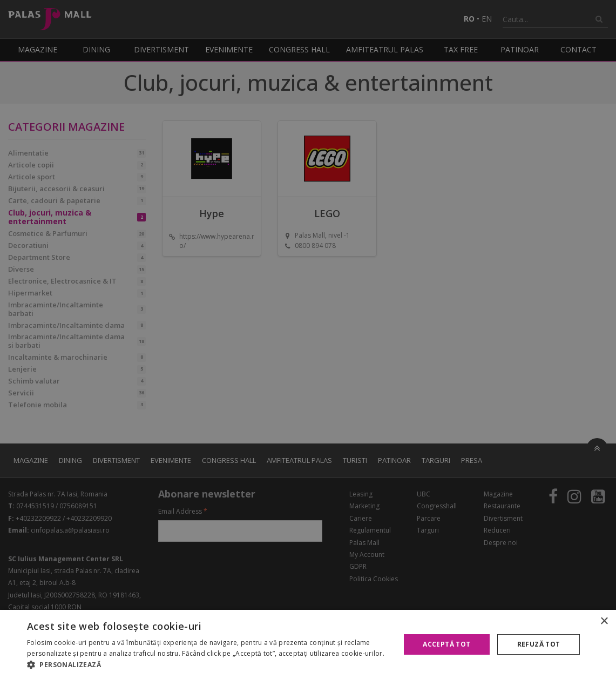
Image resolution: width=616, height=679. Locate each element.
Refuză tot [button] (539, 644)
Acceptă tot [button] (446, 644)
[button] (208, 665)
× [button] (604, 621)
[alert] (308, 339)
